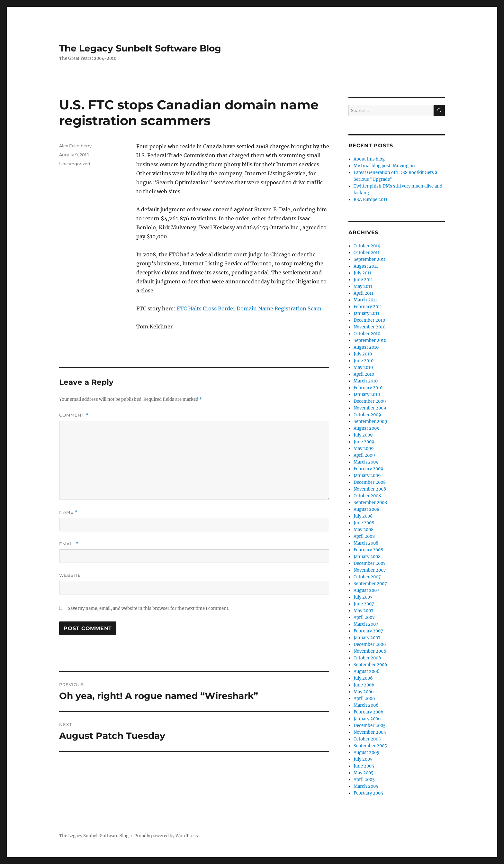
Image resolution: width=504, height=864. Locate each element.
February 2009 (369, 469)
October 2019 (367, 246)
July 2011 (362, 273)
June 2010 (364, 361)
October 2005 (367, 739)
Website (70, 575)
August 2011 (366, 266)
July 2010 (363, 354)
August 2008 (366, 509)
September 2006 (370, 665)
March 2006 (366, 705)
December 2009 (370, 401)
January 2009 (367, 476)
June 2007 (364, 604)
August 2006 (367, 671)
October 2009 (367, 415)
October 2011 (367, 253)
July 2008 (363, 516)
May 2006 (364, 692)
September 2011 (370, 259)
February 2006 (369, 712)
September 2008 (370, 503)
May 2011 (363, 286)
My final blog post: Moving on (384, 166)
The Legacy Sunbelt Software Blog (140, 48)
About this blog (369, 159)
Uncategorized (75, 164)
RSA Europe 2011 (370, 200)
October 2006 (367, 658)
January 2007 (367, 638)
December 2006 (370, 644)
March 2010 (366, 381)
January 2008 (367, 557)
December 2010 (369, 320)
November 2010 (369, 327)
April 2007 (364, 617)
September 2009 (370, 422)
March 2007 (366, 624)
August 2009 (367, 428)
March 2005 (366, 786)
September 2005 (370, 746)
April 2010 (364, 374)
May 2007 (364, 611)
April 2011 (364, 293)
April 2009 (364, 455)
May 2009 (364, 449)
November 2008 (370, 489)
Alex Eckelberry (75, 146)
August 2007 (366, 590)
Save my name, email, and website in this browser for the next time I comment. (148, 608)
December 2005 (370, 726)
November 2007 (370, 570)
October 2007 (367, 577)
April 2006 (364, 699)
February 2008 (368, 550)
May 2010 (363, 368)
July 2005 (363, 759)
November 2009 (370, 408)
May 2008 (364, 530)
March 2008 (366, 543)
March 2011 (365, 300)
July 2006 (363, 678)
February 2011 (368, 307)
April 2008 (364, 536)
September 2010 (370, 340)
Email (69, 544)
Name (68, 512)
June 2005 (364, 766)
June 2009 (364, 442)
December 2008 (370, 482)
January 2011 (366, 313)
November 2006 (370, 651)
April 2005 (364, 780)
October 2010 (367, 334)
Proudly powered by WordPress (166, 836)
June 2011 (363, 280)
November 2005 (370, 732)
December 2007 (370, 563)
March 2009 (366, 462)
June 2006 (364, 685)
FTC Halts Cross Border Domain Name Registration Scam (249, 308)
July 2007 (363, 597)
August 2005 (366, 753)
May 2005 (364, 773)
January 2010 (367, 395)
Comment (74, 415)
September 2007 (370, 584)
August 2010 (366, 347)
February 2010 (368, 388)
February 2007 (368, 631)
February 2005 (368, 793)
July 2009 (363, 435)
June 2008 (364, 523)
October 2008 (367, 496)
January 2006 (367, 719)
